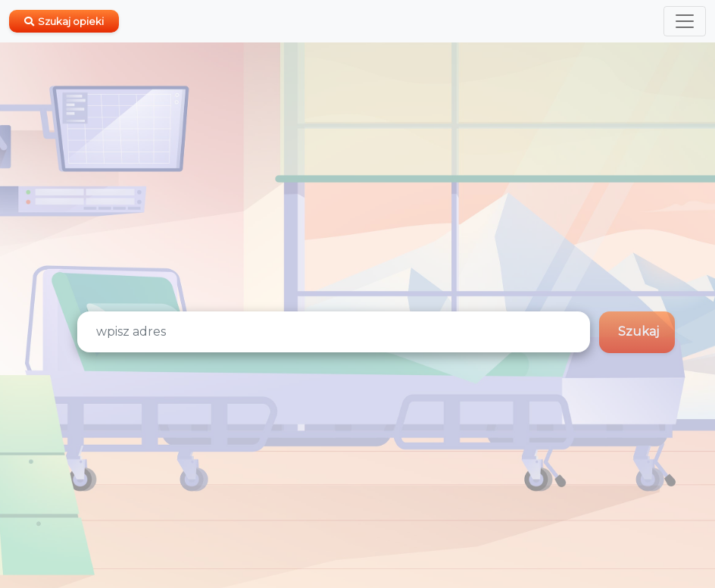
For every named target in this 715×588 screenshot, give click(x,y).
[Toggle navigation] (685, 21)
